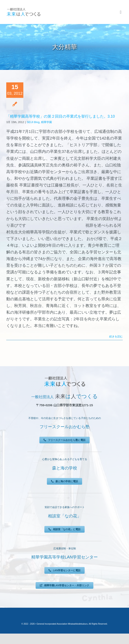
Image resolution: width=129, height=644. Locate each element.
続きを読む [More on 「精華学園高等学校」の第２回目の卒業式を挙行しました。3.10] (116, 336)
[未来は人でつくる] (23, 9)
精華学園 (46, 122)
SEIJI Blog (33, 122)
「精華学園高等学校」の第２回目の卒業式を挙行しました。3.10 (61, 116)
